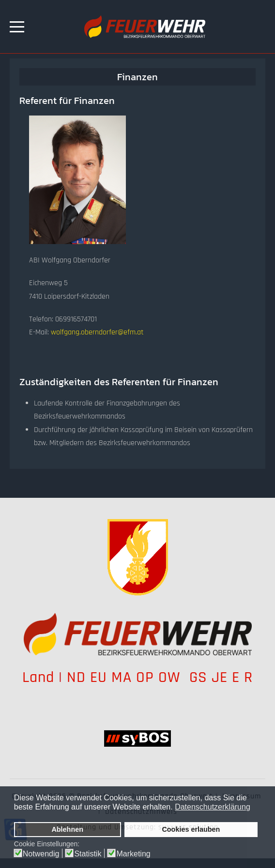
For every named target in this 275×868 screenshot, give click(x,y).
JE (220, 677)
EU (99, 677)
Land (38, 677)
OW (172, 677)
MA (122, 677)
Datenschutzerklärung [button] (213, 807)
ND (76, 677)
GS (198, 677)
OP (145, 677)
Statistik (88, 854)
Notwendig (41, 854)
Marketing (133, 854)
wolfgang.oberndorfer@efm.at (97, 332)
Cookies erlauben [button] (191, 829)
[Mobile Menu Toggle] (17, 27)
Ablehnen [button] (67, 829)
